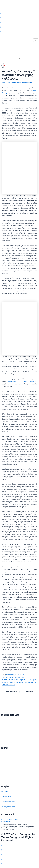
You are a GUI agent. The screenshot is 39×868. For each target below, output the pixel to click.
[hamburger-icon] (36, 40)
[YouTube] (19, 864)
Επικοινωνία (5, 730)
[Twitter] (19, 13)
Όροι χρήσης (5, 791)
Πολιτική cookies (7, 796)
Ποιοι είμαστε (5, 725)
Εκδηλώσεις (5, 735)
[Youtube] (19, 32)
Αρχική (3, 720)
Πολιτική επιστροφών (8, 807)
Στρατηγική (5, 758)
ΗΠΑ (3, 779)
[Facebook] (19, 18)
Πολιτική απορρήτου (8, 802)
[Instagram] (19, 22)
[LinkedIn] (19, 27)
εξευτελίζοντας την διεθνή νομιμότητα (22, 381)
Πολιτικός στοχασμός (8, 768)
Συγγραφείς (5, 740)
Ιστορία (3, 763)
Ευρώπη (4, 773)
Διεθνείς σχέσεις (6, 753)
